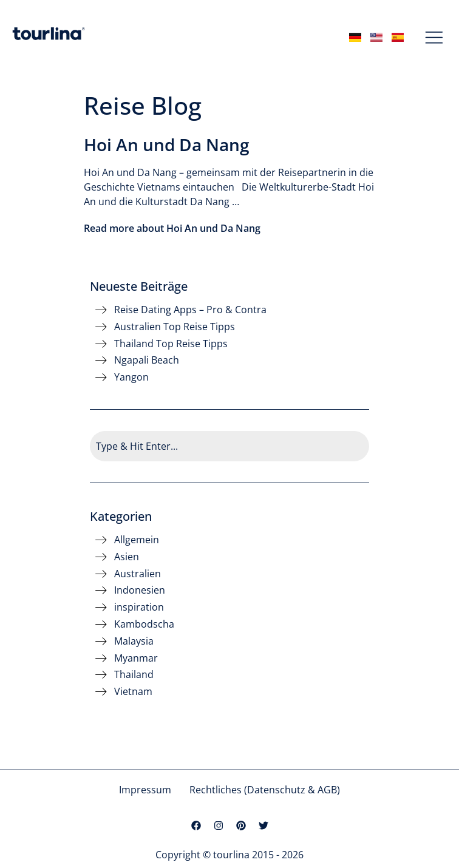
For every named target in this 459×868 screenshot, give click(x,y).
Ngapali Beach (147, 360)
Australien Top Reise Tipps (175, 327)
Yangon (131, 377)
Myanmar (136, 658)
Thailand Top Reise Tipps (171, 344)
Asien (127, 557)
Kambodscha (144, 624)
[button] (434, 38)
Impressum (145, 790)
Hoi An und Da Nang (167, 144)
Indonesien (140, 590)
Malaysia (134, 641)
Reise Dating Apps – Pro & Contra (190, 310)
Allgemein (137, 540)
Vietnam (133, 692)
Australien (138, 574)
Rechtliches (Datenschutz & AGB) (265, 790)
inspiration (139, 607)
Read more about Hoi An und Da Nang (172, 228)
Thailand (134, 675)
